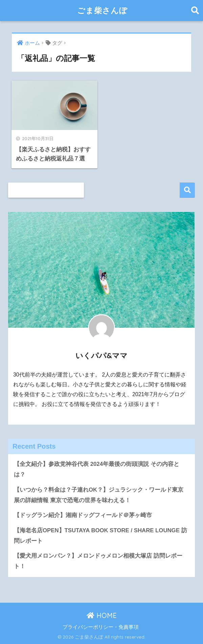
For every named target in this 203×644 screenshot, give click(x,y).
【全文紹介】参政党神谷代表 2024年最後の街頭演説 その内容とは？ (97, 469)
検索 (187, 190)
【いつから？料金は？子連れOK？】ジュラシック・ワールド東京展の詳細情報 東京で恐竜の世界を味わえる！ (99, 495)
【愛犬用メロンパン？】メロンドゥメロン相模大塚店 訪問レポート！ (98, 561)
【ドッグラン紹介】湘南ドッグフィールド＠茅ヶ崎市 (83, 515)
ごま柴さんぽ (102, 10)
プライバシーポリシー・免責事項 (101, 627)
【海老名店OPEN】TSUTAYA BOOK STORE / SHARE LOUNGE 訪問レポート (100, 536)
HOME (102, 615)
